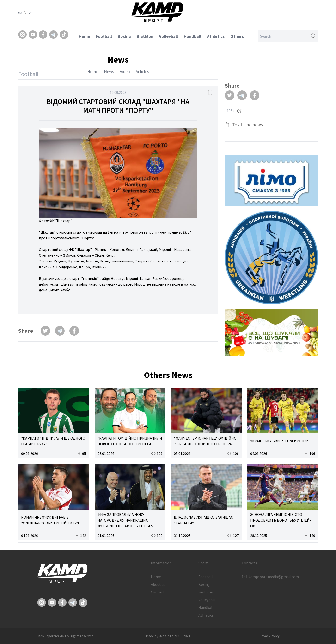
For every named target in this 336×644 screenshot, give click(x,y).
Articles (142, 72)
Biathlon (145, 36)
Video (125, 72)
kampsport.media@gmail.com (274, 577)
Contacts (158, 592)
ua (20, 12)
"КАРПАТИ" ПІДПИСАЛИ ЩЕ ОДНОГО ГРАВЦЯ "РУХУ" (53, 441)
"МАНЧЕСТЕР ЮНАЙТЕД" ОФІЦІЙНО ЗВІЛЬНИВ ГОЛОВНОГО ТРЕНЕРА (205, 441)
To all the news (247, 124)
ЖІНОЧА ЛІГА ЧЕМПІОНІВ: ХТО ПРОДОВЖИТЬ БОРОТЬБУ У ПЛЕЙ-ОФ (281, 520)
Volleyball (168, 36)
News (109, 72)
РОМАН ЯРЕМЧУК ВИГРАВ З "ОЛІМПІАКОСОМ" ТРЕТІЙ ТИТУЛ (50, 520)
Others (239, 36)
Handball (192, 36)
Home (84, 36)
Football (104, 36)
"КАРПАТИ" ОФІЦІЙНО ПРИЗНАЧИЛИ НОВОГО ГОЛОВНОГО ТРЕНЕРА (130, 441)
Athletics (216, 36)
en (31, 12)
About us (158, 584)
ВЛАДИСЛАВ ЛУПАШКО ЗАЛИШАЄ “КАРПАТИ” (203, 520)
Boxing (124, 36)
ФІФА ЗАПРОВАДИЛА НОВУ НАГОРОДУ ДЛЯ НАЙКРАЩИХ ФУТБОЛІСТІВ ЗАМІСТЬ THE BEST (126, 520)
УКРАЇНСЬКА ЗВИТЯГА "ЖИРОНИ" (279, 441)
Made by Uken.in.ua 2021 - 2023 (168, 636)
